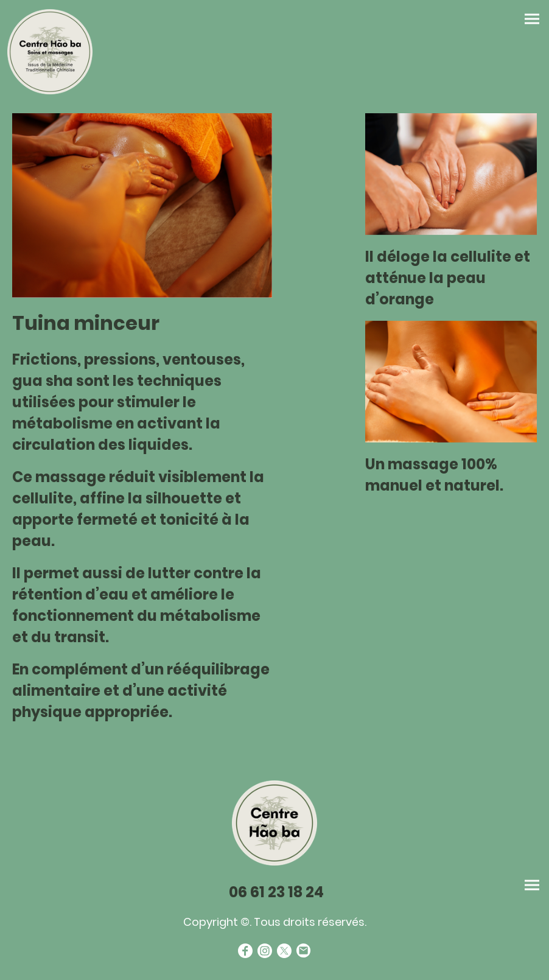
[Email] (304, 951)
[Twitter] (284, 951)
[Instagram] (265, 951)
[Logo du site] (50, 52)
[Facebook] (245, 951)
